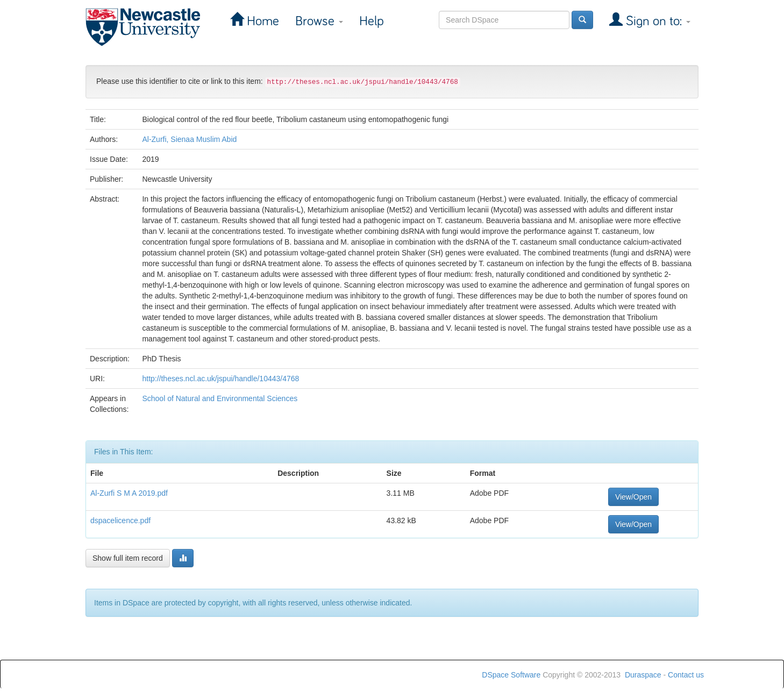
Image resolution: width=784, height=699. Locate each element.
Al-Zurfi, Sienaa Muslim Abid (189, 139)
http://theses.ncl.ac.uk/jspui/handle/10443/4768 (220, 379)
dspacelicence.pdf (120, 520)
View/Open (633, 497)
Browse (319, 21)
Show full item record (128, 558)
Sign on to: (657, 21)
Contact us (686, 675)
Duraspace (643, 675)
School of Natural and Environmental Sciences (220, 398)
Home (261, 21)
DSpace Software (511, 675)
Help (372, 21)
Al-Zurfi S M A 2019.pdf (129, 493)
